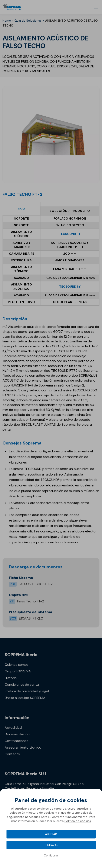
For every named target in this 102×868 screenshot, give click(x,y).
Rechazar (51, 845)
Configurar (51, 855)
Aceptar (51, 834)
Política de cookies (78, 821)
